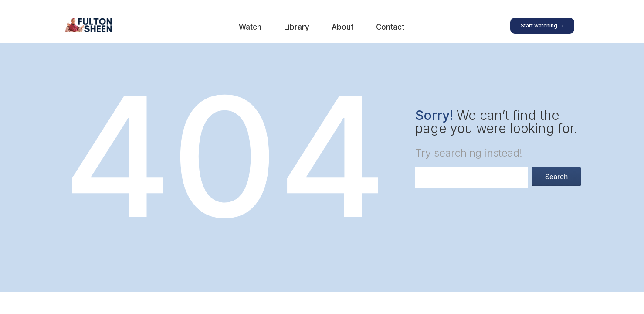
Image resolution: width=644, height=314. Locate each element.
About (342, 27)
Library (297, 27)
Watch (250, 27)
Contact (390, 27)
